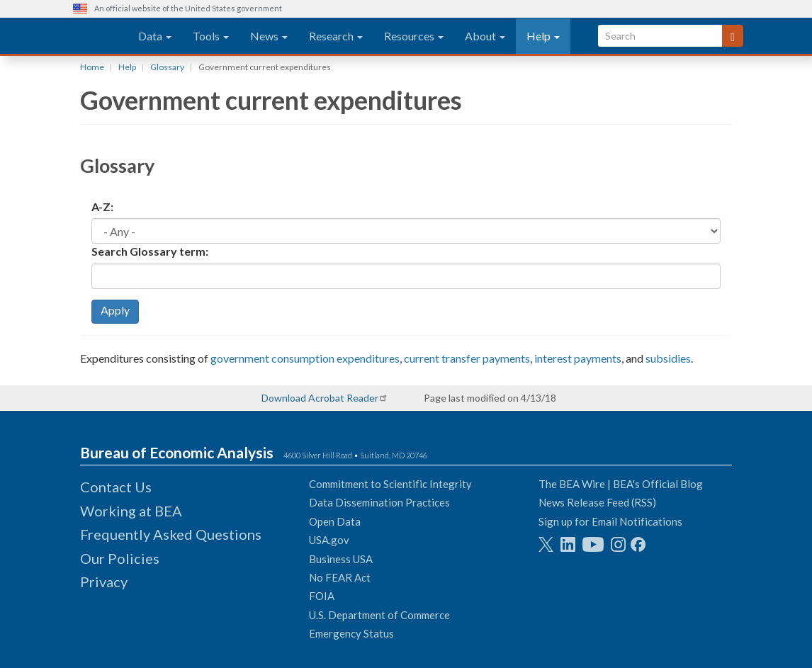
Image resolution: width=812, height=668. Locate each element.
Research (336, 36)
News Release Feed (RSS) (597, 502)
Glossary (167, 67)
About (485, 36)
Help (543, 36)
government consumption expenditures (305, 358)
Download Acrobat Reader (320, 398)
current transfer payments (467, 358)
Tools (211, 36)
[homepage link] (90, 36)
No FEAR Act (340, 577)
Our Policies (120, 558)
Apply (115, 310)
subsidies (668, 358)
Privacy (104, 582)
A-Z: (102, 206)
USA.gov (329, 540)
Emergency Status (351, 633)
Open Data (335, 521)
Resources (414, 36)
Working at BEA (131, 511)
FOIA (322, 596)
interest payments (578, 358)
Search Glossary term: (150, 251)
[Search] (733, 36)
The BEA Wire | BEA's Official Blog (621, 484)
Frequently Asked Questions (171, 534)
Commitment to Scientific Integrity (390, 484)
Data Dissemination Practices (379, 502)
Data (155, 36)
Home (92, 67)
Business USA (341, 559)
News (269, 36)
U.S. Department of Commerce (379, 615)
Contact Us (116, 487)
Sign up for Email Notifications (610, 521)
